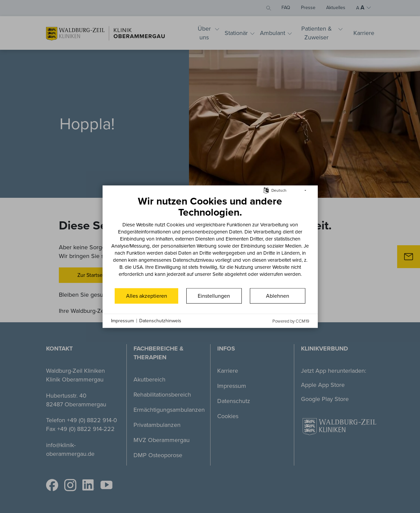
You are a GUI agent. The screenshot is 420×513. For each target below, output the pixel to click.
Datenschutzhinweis (160, 321)
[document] (210, 241)
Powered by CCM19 (291, 321)
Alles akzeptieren (147, 296)
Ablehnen (278, 296)
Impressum (122, 321)
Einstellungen (214, 296)
